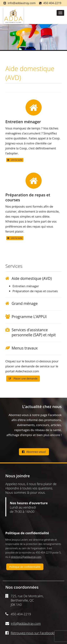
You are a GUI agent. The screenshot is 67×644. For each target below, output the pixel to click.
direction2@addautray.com (26, 557)
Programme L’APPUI (29, 317)
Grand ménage (25, 303)
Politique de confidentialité (25, 567)
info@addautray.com (22, 3)
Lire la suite (15, 160)
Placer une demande (23, 378)
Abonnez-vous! (34, 452)
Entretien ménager (23, 122)
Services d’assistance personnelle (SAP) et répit (34, 332)
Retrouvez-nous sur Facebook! (33, 633)
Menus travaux (25, 348)
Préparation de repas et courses (28, 197)
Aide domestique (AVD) (32, 278)
